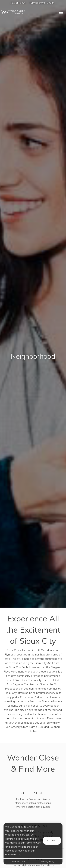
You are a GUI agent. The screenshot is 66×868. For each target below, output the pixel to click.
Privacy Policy (48, 862)
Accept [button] (52, 841)
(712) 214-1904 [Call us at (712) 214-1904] (18, 3)
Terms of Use (18, 862)
